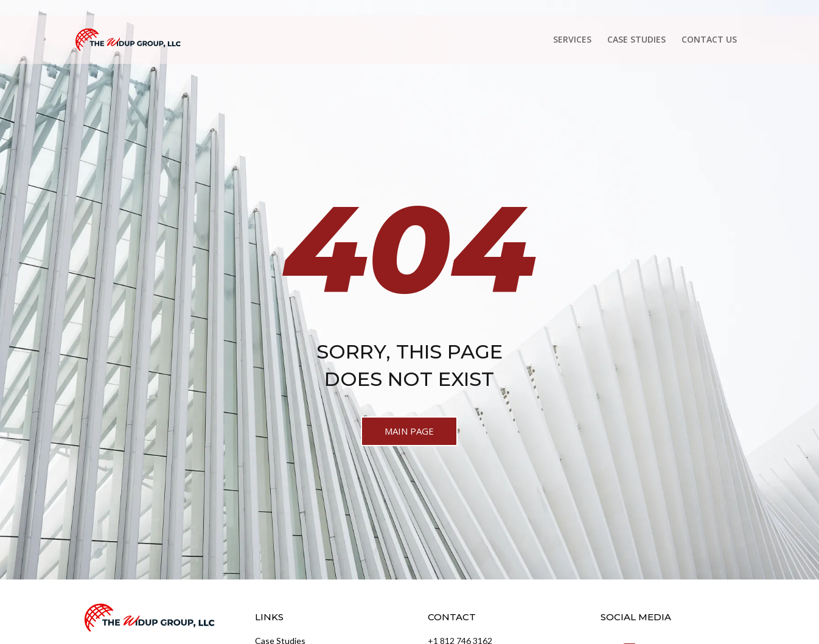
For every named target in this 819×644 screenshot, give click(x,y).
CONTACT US (709, 40)
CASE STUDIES (636, 40)
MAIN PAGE (409, 431)
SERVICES (572, 40)
